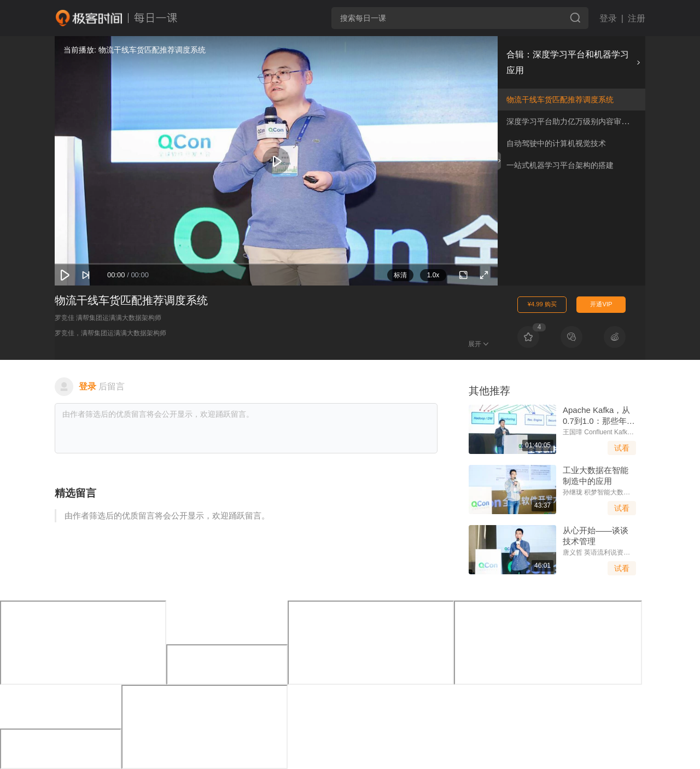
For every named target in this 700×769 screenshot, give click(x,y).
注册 (637, 18)
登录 (608, 18)
